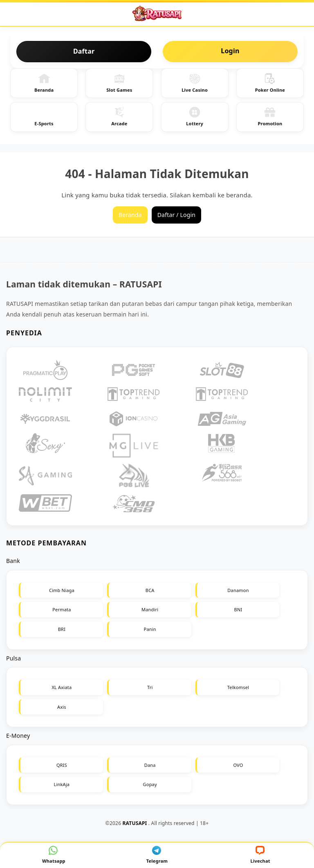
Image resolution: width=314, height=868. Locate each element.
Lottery (195, 116)
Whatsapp (54, 855)
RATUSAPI (135, 823)
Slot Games (119, 83)
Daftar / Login (177, 215)
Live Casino (195, 83)
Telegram (157, 855)
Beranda (44, 83)
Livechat (260, 855)
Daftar (84, 51)
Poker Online (270, 83)
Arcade (119, 116)
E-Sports (44, 116)
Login (230, 51)
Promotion (270, 116)
